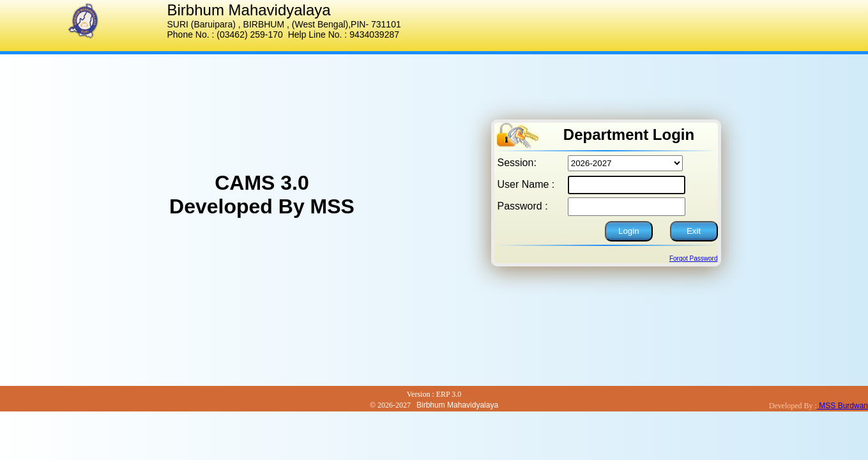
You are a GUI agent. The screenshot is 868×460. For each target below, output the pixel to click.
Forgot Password (694, 258)
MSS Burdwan (842, 406)
